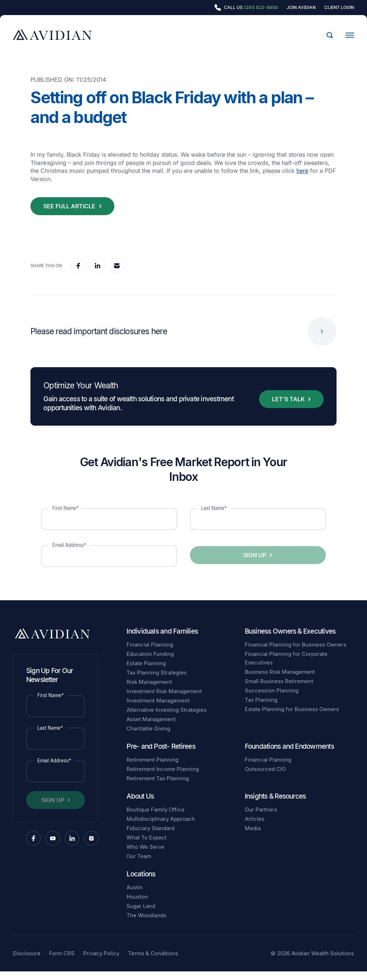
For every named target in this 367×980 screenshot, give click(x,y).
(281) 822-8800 (261, 7)
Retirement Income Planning (163, 778)
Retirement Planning (152, 768)
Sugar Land (141, 915)
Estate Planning (146, 672)
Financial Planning (150, 653)
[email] (117, 274)
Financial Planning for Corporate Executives (286, 667)
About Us (140, 805)
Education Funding (150, 662)
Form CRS (62, 962)
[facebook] (78, 274)
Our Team (139, 865)
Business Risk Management (280, 680)
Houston (137, 905)
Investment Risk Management (164, 700)
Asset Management (151, 728)
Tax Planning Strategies (157, 681)
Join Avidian (301, 8)
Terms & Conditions (153, 962)
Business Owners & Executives (290, 640)
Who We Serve (146, 855)
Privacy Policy (101, 962)
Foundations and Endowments (289, 755)
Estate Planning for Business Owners (292, 718)
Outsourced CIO (265, 778)
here (302, 179)
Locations (141, 883)
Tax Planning (261, 708)
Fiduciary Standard (151, 837)
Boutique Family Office (156, 818)
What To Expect (147, 846)
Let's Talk (288, 408)
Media (253, 837)
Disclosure (27, 962)
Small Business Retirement (279, 690)
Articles (255, 827)
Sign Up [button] (255, 564)
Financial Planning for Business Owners (295, 653)
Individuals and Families (162, 640)
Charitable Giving (148, 737)
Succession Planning (272, 699)
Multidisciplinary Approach (161, 827)
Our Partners (261, 818)
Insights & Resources (275, 805)
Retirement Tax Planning (158, 787)
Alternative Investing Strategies (166, 718)
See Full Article (69, 215)
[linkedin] (97, 274)
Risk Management (149, 690)
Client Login (339, 8)
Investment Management (158, 709)
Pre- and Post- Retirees (161, 755)
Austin (135, 896)
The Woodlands (146, 924)
